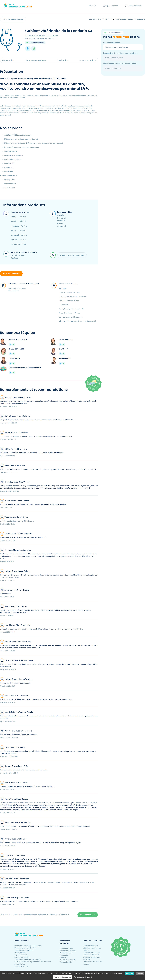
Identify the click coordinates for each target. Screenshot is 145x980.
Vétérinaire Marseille (68, 960)
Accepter (129, 974)
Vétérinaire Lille (66, 962)
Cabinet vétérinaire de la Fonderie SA (24, 284)
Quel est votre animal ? (112, 42)
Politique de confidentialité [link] (83, 977)
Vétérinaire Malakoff (91, 955)
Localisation (63, 60)
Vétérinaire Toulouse (68, 951)
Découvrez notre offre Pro (25, 948)
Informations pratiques (35, 60)
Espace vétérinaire (22, 957)
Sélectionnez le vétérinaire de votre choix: (120, 64)
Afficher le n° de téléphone (72, 255)
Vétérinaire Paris (66, 948)
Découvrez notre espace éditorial (28, 946)
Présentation (8, 60)
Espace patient (21, 955)
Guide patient (20, 953)
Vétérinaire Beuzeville (91, 953)
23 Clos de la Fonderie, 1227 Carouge (42, 35)
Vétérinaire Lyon (66, 953)
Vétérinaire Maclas (90, 946)
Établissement (95, 19)
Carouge (108, 19)
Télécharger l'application (24, 950)
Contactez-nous (21, 966)
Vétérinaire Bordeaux (64, 956)
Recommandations (87, 60)
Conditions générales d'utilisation (28, 959)
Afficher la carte (11, 273)
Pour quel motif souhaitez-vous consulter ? (120, 53)
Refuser (140, 974)
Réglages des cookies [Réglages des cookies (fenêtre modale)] (63, 977)
